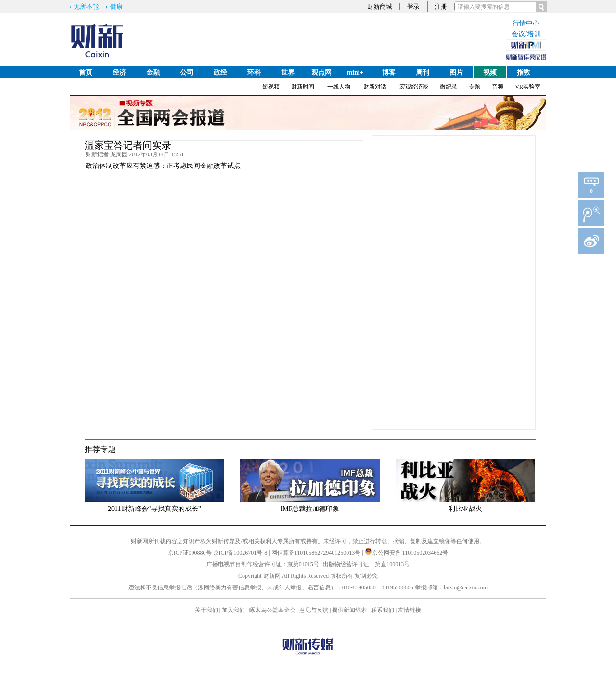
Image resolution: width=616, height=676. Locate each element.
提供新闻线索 (349, 610)
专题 (475, 87)
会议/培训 (526, 34)
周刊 (423, 72)
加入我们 (233, 610)
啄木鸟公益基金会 (273, 610)
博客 (389, 72)
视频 (490, 72)
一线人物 (339, 87)
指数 (524, 72)
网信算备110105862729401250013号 (317, 553)
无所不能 (86, 6)
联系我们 (383, 610)
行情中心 (526, 23)
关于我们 (206, 610)
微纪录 (449, 87)
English (85, 84)
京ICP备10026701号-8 (241, 553)
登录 (413, 6)
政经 (220, 72)
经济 (119, 72)
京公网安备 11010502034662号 (407, 553)
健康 (116, 6)
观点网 (321, 72)
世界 (288, 72)
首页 (86, 72)
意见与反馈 (314, 610)
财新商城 (380, 6)
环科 (254, 72)
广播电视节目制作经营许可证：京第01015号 (263, 564)
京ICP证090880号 (190, 553)
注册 (441, 6)
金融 (153, 72)
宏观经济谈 (414, 87)
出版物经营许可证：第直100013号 (366, 564)
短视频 (271, 87)
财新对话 (375, 87)
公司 (187, 72)
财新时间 (303, 87)
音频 (498, 87)
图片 (456, 72)
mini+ (355, 72)
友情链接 (410, 610)
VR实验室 (528, 87)
